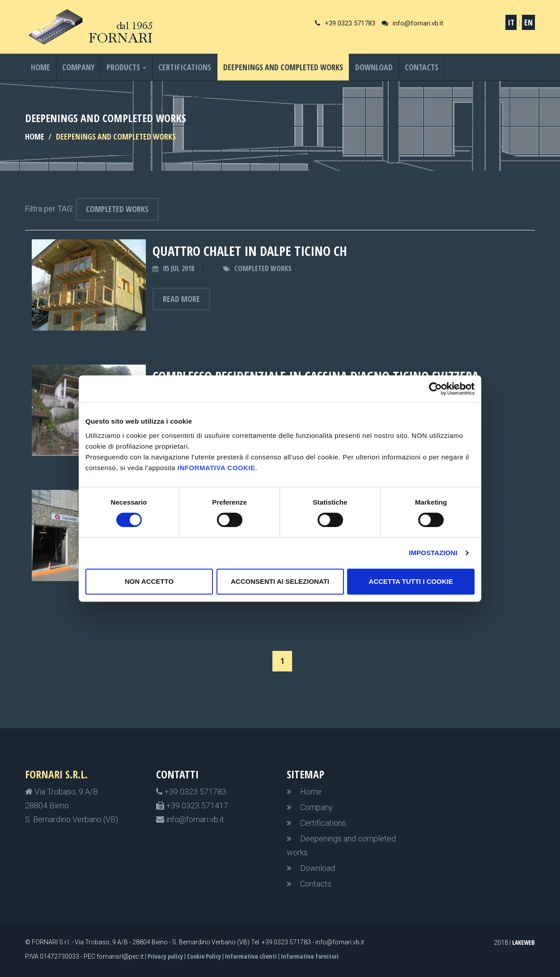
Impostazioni (433, 553)
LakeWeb (524, 942)
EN (528, 22)
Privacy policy (165, 956)
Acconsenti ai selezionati (280, 581)
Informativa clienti (251, 956)
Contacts (422, 67)
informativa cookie (216, 468)
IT (511, 22)
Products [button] (126, 67)
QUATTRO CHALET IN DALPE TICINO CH (250, 251)
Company (78, 67)
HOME (35, 136)
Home (40, 67)
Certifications (185, 67)
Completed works (117, 209)
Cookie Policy (204, 956)
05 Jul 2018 (178, 268)
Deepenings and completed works (283, 67)
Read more (181, 299)
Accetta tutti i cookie (411, 581)
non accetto (149, 581)
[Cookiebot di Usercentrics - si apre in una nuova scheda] (435, 389)
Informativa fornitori (310, 956)
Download (374, 67)
